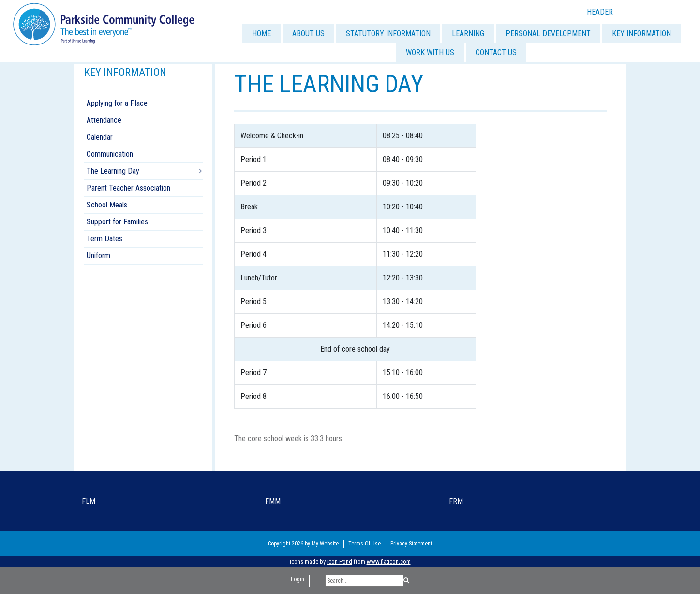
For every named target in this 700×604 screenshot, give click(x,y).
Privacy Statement (411, 544)
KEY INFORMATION (641, 34)
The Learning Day (113, 171)
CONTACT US (496, 52)
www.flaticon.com (389, 562)
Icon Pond (340, 562)
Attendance (104, 120)
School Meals (107, 205)
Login (298, 579)
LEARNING (468, 34)
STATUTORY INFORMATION (388, 34)
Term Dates (104, 239)
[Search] (364, 581)
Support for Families (117, 222)
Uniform (98, 256)
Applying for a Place (117, 103)
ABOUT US (308, 34)
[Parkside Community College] (104, 23)
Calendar (100, 137)
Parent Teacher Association (128, 188)
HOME (261, 34)
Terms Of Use (365, 544)
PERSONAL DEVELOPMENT (548, 34)
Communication (110, 154)
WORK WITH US (430, 52)
